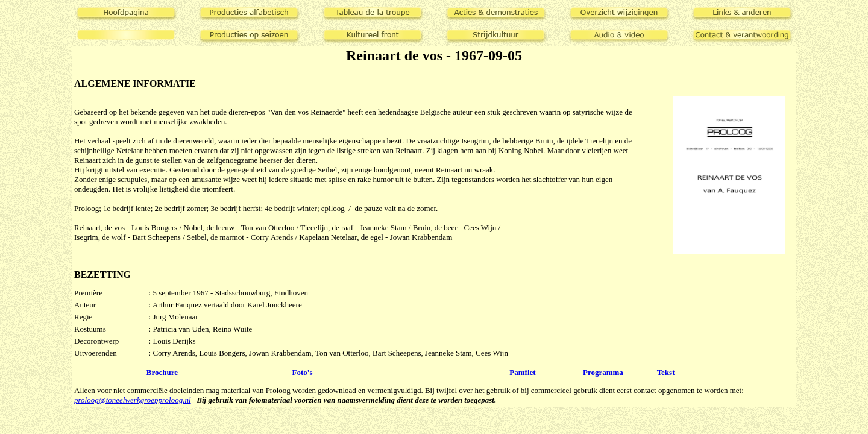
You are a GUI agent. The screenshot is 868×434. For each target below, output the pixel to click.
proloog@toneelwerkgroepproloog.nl (133, 400)
